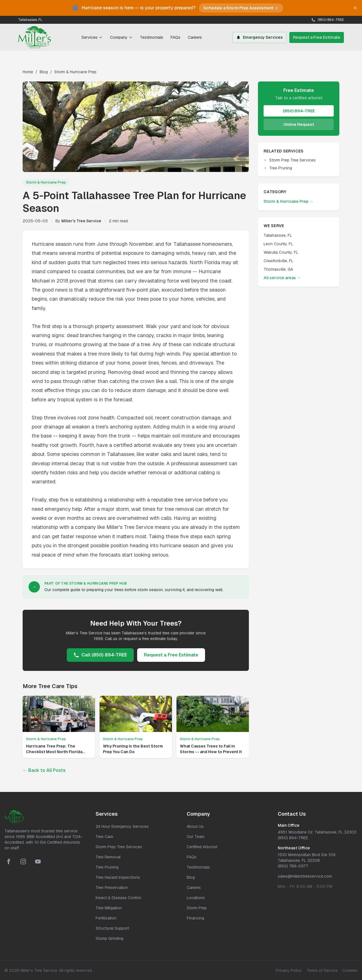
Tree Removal (108, 857)
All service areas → (282, 278)
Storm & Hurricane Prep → (288, 201)
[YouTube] (38, 861)
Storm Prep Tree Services (290, 160)
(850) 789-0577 (293, 866)
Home (28, 72)
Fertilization (106, 918)
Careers (195, 37)
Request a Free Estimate (317, 37)
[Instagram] (23, 861)
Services (92, 37)
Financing (195, 918)
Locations (196, 898)
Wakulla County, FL (281, 252)
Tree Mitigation (109, 908)
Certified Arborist (202, 847)
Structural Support (112, 928)
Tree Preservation (112, 888)
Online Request (299, 124)
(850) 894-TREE (328, 20)
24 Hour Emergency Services (122, 826)
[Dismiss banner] (355, 8)
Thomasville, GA (278, 269)
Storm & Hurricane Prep (75, 72)
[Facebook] (8, 861)
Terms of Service (322, 970)
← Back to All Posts (44, 770)
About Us (195, 826)
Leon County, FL (278, 244)
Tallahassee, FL (278, 235)
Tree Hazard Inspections (118, 877)
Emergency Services (259, 37)
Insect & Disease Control (118, 898)
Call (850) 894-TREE (100, 655)
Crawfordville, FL (279, 261)
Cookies (350, 970)
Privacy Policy (289, 970)
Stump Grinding (109, 938)
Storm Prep (197, 908)
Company (121, 37)
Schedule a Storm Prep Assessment (241, 8)
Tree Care (104, 837)
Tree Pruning (278, 168)
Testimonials (152, 37)
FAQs (175, 37)
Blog (44, 72)
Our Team (196, 837)
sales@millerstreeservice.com (305, 876)
